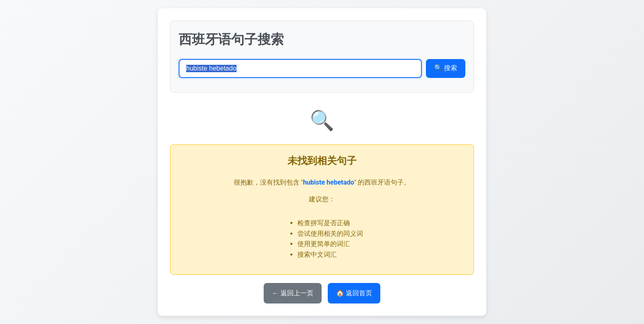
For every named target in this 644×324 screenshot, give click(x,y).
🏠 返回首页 (354, 293)
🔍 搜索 (446, 68)
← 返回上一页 (292, 293)
